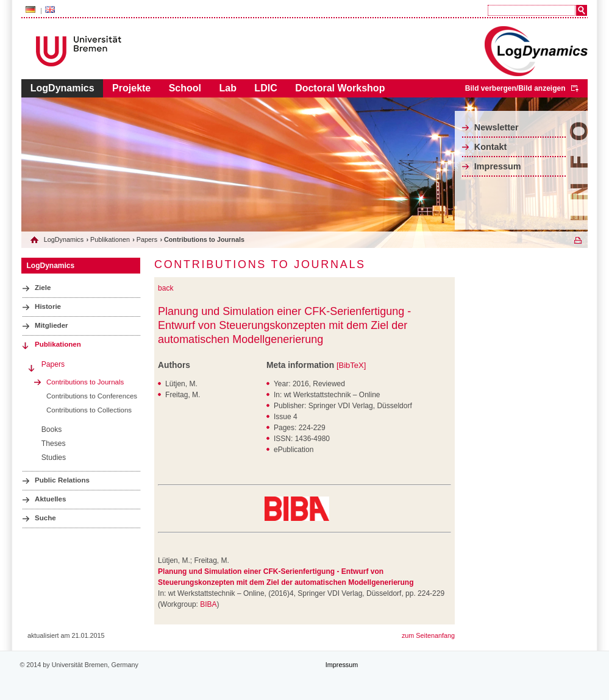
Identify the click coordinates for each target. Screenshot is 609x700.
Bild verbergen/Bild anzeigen (515, 88)
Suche (45, 518)
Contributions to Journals (85, 382)
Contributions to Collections (89, 410)
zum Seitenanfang (428, 635)
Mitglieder (52, 325)
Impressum (498, 166)
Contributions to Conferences (92, 396)
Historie (48, 306)
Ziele (43, 288)
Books (52, 430)
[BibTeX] (351, 365)
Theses (54, 444)
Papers (147, 239)
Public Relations (62, 480)
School (185, 88)
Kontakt (491, 147)
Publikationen (110, 239)
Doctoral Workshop (340, 88)
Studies (54, 458)
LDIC (265, 88)
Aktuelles (50, 499)
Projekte (131, 88)
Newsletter (497, 127)
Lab (227, 88)
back (166, 288)
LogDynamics (62, 88)
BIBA (208, 604)
